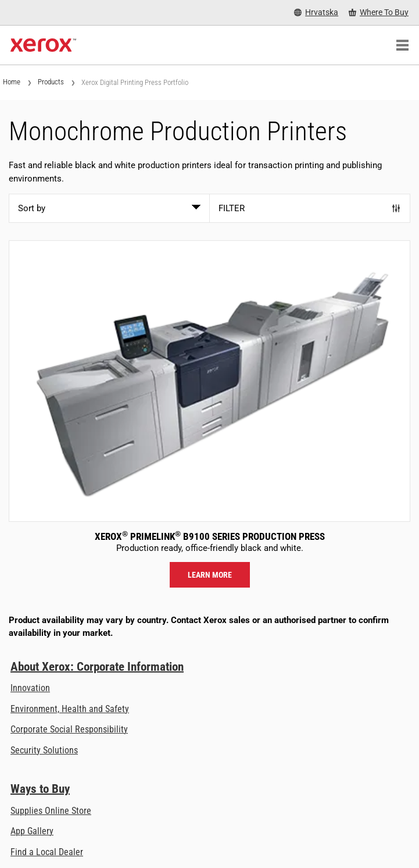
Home (12, 82)
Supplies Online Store (51, 811)
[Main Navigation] (402, 45)
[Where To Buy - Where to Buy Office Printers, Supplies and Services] (379, 13)
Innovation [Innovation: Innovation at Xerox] (30, 688)
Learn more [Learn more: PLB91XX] (210, 575)
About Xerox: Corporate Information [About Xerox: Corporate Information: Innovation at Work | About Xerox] (97, 667)
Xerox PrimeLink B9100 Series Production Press (210, 536)
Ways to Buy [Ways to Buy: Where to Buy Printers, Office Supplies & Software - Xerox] (40, 789)
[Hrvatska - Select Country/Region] (316, 13)
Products (51, 82)
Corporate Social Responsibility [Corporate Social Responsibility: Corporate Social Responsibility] (69, 729)
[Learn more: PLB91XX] (209, 381)
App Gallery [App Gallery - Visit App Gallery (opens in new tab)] (32, 831)
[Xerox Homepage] (43, 45)
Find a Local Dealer (47, 852)
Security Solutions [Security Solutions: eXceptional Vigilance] (44, 750)
